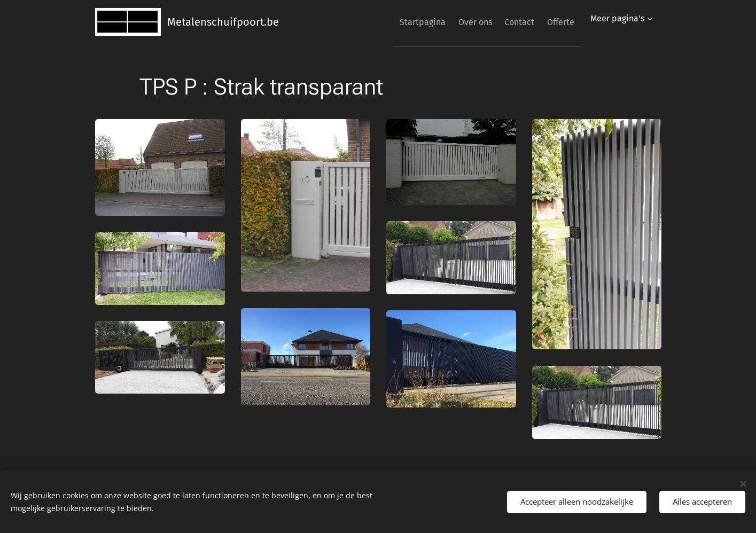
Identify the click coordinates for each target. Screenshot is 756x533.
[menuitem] (400, 22)
